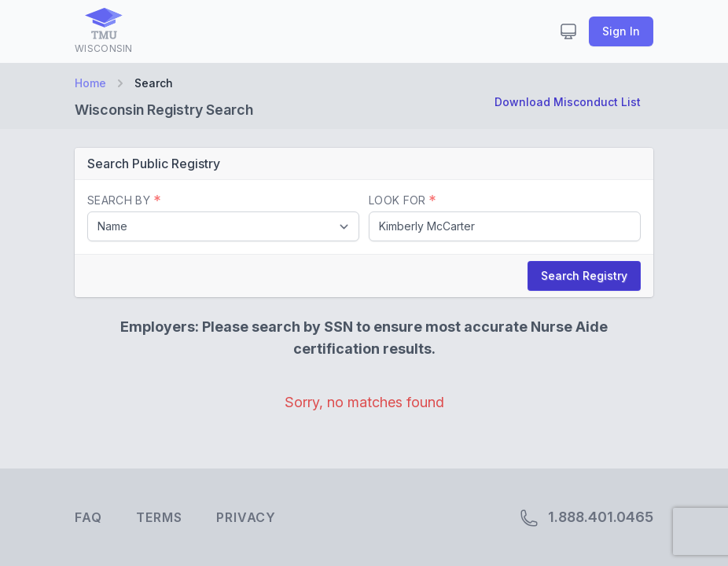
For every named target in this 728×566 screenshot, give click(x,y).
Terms (159, 517)
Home (90, 83)
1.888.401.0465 (586, 518)
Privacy (246, 517)
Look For (402, 200)
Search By (124, 200)
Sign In (621, 31)
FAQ (88, 517)
